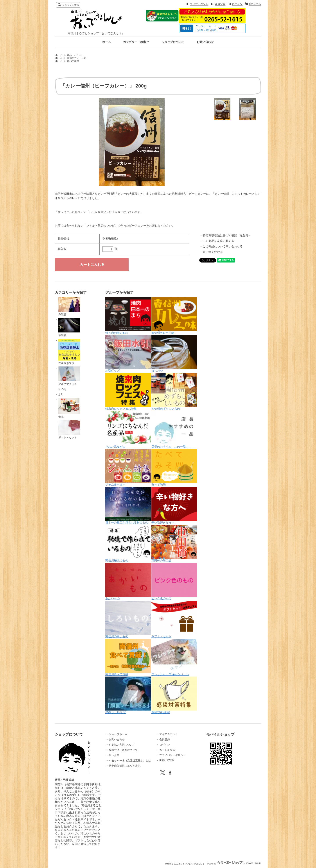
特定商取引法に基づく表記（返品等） (227, 235)
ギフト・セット (69, 430)
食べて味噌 (73, 61)
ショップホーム (118, 734)
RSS (162, 761)
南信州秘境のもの (128, 543)
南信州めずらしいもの (174, 392)
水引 (61, 395)
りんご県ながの (128, 430)
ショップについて (173, 42)
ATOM (171, 761)
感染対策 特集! (174, 695)
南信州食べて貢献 (128, 657)
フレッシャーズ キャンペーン (174, 657)
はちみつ (174, 354)
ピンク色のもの (174, 581)
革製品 (69, 327)
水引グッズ (128, 354)
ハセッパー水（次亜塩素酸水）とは (130, 761)
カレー (80, 55)
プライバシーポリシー (172, 755)
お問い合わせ (205, 42)
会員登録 (220, 4)
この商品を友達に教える (218, 241)
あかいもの (128, 581)
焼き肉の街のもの (128, 316)
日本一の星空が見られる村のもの (128, 505)
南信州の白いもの (128, 619)
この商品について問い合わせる (223, 246)
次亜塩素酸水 (69, 352)
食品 (69, 55)
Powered (234, 864)
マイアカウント (199, 4)
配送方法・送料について (123, 750)
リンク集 (114, 755)
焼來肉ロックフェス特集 (128, 392)
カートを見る (167, 750)
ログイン (237, 4)
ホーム (107, 42)
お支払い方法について (122, 745)
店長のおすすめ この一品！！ (174, 430)
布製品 (69, 307)
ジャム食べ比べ (128, 468)
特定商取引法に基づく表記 (125, 766)
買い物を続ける (213, 252)
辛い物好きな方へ (174, 505)
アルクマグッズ (69, 376)
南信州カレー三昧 (77, 58)
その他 (62, 389)
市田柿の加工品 (174, 543)
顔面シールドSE (128, 695)
